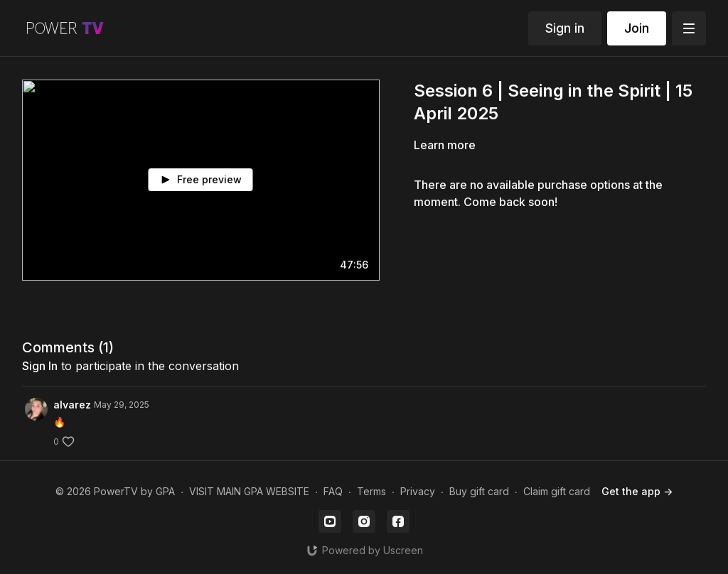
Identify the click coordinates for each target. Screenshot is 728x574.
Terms (371, 491)
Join (637, 28)
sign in (40, 366)
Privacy (418, 491)
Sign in (565, 28)
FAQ (333, 491)
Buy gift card (479, 491)
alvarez (72, 405)
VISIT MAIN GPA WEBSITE (249, 491)
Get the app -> (637, 491)
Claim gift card (557, 491)
